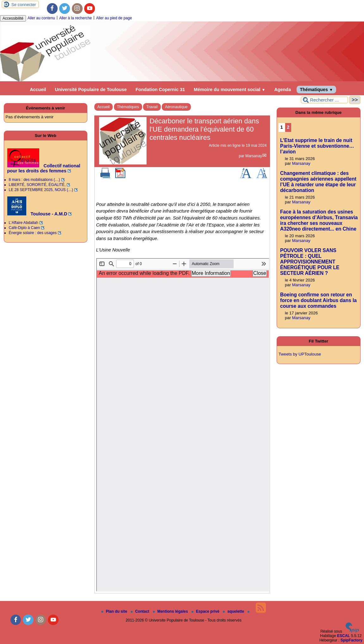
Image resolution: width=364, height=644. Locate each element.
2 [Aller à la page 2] (288, 127)
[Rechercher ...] (324, 100)
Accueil (38, 90)
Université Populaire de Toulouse (91, 90)
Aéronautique (176, 107)
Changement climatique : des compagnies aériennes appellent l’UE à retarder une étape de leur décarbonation (318, 182)
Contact (141, 611)
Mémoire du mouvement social (229, 90)
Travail (152, 107)
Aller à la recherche (75, 18)
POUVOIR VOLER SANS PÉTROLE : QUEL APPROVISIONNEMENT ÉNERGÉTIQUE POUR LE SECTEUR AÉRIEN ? (310, 262)
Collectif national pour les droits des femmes (44, 168)
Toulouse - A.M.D (37, 214)
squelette (234, 611)
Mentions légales (171, 611)
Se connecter (24, 5)
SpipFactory (351, 640)
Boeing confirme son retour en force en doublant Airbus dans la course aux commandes (318, 300)
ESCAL (344, 636)
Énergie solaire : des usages (33, 233)
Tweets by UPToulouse (300, 354)
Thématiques (316, 90)
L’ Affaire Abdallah (24, 223)
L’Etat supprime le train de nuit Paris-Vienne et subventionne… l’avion (317, 146)
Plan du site (115, 611)
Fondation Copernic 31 (160, 90)
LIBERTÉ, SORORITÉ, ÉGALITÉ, (37, 185)
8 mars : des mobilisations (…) (35, 180)
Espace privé (206, 611)
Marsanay (254, 156)
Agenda (282, 90)
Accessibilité (13, 18)
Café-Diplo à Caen (25, 228)
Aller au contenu (41, 18)
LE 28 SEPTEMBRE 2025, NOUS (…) (41, 190)
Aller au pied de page (114, 18)
